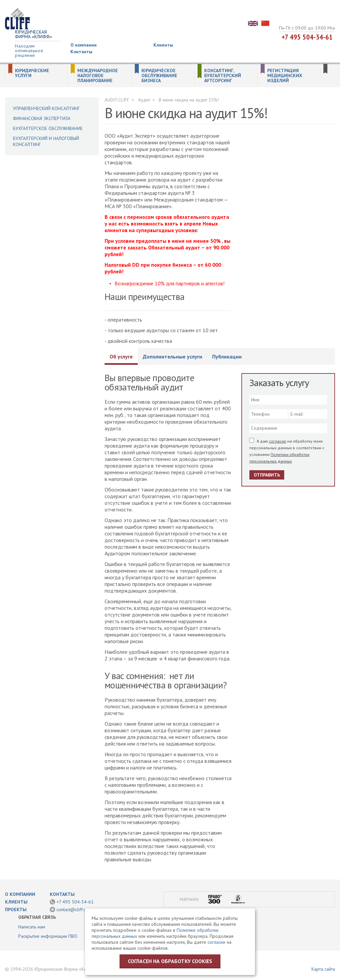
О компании (84, 45)
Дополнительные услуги (172, 356)
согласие (278, 441)
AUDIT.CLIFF (117, 100)
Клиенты (163, 45)
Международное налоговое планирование (98, 76)
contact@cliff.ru (72, 910)
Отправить (267, 475)
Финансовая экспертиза (42, 118)
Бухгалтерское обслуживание (48, 128)
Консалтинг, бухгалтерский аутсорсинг (223, 76)
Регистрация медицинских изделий (285, 76)
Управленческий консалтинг (46, 108)
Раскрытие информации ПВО (48, 936)
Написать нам (32, 927)
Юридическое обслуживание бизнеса (159, 76)
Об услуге (121, 356)
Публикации (227, 356)
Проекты (16, 910)
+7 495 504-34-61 (307, 37)
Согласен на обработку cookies (170, 961)
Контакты (81, 52)
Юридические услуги (32, 73)
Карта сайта (323, 969)
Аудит (144, 100)
